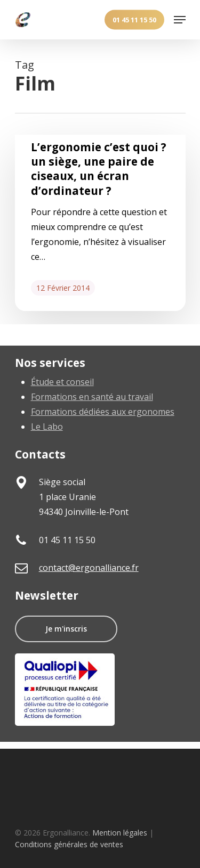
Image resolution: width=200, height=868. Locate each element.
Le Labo (47, 427)
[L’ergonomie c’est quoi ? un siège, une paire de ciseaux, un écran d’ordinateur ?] (100, 223)
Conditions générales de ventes (69, 844)
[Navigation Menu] (180, 20)
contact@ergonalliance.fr (89, 568)
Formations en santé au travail (92, 397)
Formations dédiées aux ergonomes (103, 412)
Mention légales (120, 833)
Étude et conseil (62, 382)
